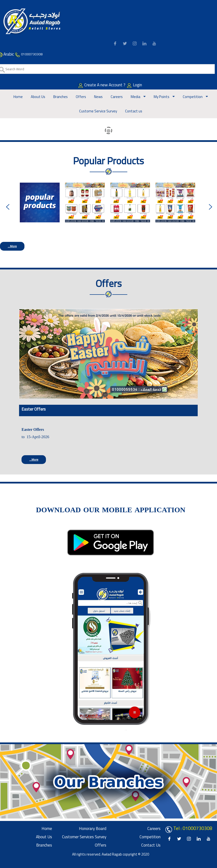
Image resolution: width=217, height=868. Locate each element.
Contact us (134, 111)
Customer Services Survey (84, 837)
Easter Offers (34, 409)
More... (12, 246)
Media (136, 97)
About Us (38, 97)
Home (18, 97)
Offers (81, 97)
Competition (193, 97)
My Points (162, 97)
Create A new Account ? (109, 85)
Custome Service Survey (98, 111)
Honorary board (93, 829)
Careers (117, 97)
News (98, 97)
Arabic (9, 54)
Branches (60, 97)
